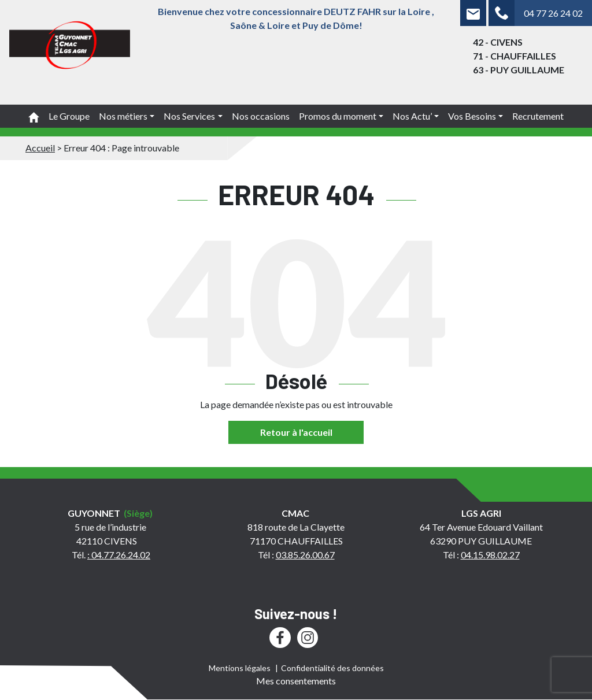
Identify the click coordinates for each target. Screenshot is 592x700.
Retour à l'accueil (296, 432)
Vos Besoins (472, 116)
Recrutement (538, 116)
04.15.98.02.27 (490, 555)
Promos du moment (338, 116)
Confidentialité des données (332, 668)
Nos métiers (123, 116)
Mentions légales (240, 668)
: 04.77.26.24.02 (119, 555)
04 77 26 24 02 (553, 13)
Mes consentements (296, 681)
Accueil (40, 148)
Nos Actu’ (412, 116)
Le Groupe (69, 116)
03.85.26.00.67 (305, 555)
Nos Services (189, 116)
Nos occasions (261, 116)
